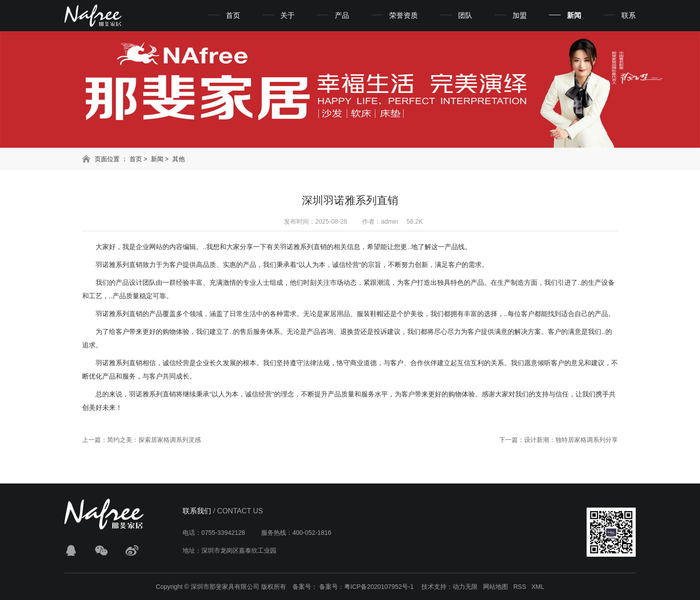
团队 (465, 15)
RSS (520, 587)
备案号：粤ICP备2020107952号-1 (367, 587)
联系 (629, 15)
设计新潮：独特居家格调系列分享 (571, 440)
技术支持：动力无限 (450, 587)
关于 (287, 15)
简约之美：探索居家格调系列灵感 (154, 440)
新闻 (574, 15)
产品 (342, 15)
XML (538, 587)
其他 (179, 159)
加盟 (520, 15)
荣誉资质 (404, 15)
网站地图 (496, 587)
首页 (233, 15)
